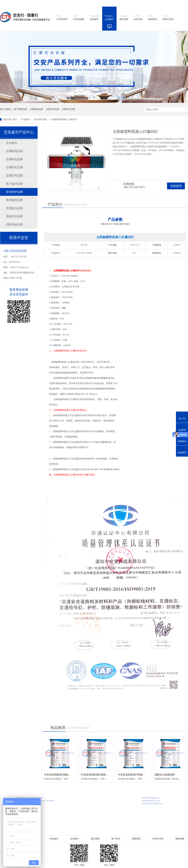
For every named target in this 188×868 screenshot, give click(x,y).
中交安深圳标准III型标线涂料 (97, 775)
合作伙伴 (138, 18)
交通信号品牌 (52, 109)
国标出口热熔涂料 (165, 775)
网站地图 (167, 3)
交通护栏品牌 (68, 109)
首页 (15, 119)
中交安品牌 (79, 18)
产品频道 (26, 119)
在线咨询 (176, 186)
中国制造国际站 (150, 3)
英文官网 (117, 3)
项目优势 (124, 18)
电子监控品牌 (14, 184)
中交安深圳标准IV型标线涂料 (134, 775)
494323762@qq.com (20, 267)
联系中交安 (168, 18)
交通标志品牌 (14, 159)
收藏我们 (181, 3)
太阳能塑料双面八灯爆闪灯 (64, 119)
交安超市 (95, 18)
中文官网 (103, 3)
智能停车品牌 (14, 216)
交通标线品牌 (36, 109)
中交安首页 (62, 18)
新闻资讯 (153, 18)
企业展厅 (109, 18)
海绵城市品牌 (14, 200)
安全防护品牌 (41, 119)
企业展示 (12, 143)
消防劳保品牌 (14, 225)
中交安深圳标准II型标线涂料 (60, 775)
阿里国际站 (132, 3)
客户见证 (116, 839)
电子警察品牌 (20, 109)
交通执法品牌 (14, 208)
